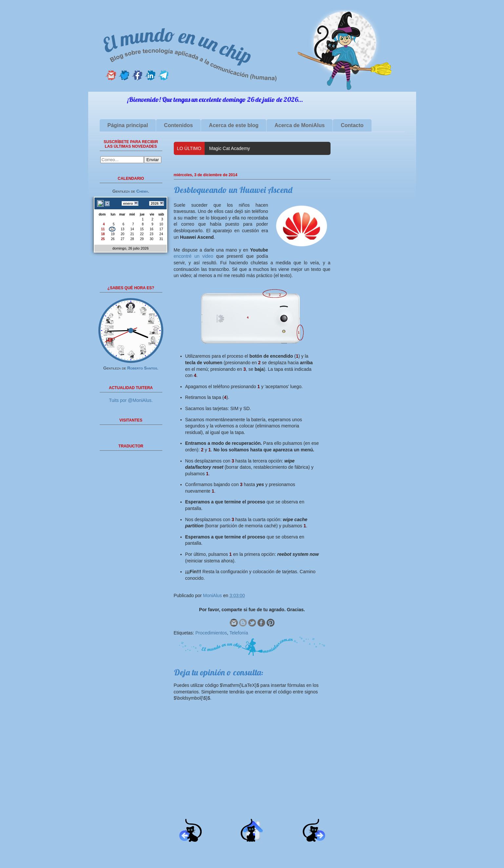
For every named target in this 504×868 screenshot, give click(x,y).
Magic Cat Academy (230, 148)
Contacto (352, 125)
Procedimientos (211, 633)
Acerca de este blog (234, 125)
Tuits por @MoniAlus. (131, 400)
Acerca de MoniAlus (300, 125)
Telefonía (239, 633)
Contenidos (178, 125)
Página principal (128, 125)
